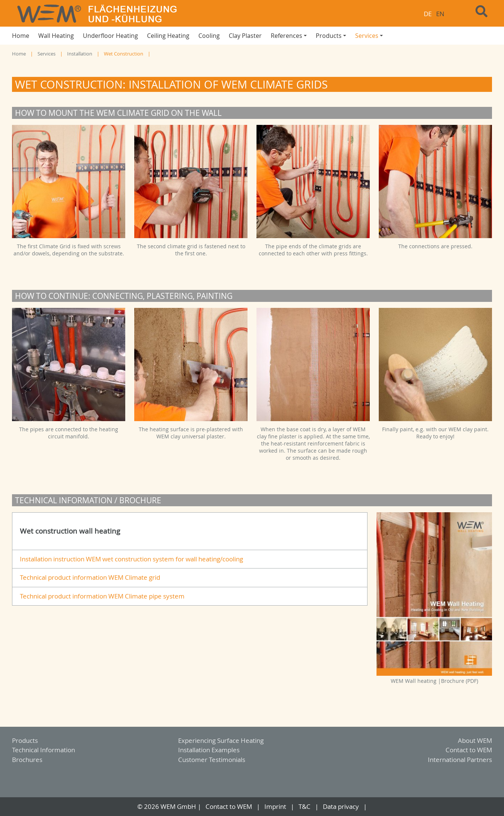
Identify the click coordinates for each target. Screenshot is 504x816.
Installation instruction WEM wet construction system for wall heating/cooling (131, 559)
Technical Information (43, 750)
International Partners (460, 760)
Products (25, 740)
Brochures (27, 760)
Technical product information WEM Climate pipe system (102, 596)
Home (19, 54)
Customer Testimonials (212, 760)
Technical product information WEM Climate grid (90, 577)
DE (428, 14)
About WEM (475, 740)
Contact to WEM (469, 750)
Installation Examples (209, 750)
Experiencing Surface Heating (221, 740)
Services (46, 54)
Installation (80, 54)
